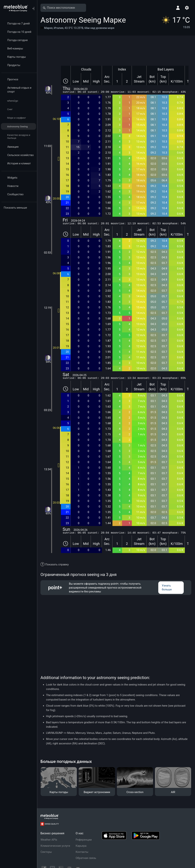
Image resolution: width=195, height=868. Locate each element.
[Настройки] (187, 8)
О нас (80, 833)
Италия (59, 28)
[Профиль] (178, 8)
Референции (84, 840)
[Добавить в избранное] (131, 20)
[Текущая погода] (175, 22)
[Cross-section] (135, 781)
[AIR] (173, 781)
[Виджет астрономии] (97, 781)
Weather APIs (49, 840)
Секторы (46, 852)
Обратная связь (86, 858)
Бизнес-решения (53, 833)
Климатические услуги (55, 846)
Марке (49, 28)
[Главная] (15, 8)
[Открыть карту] (82, 8)
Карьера (81, 846)
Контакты (82, 852)
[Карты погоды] (59, 781)
